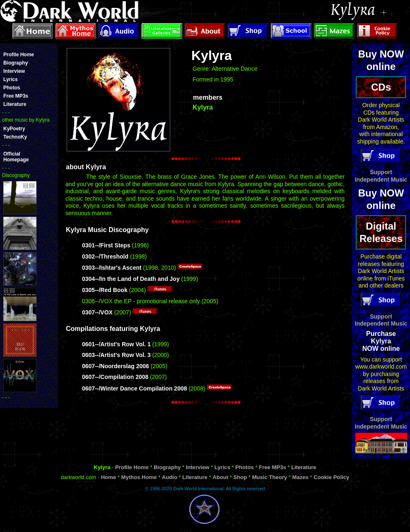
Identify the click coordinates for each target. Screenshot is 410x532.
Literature (15, 104)
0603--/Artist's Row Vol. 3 (116, 355)
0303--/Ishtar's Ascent (112, 268)
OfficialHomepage (16, 157)
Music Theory (270, 477)
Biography (16, 63)
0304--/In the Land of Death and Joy (131, 279)
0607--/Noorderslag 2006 (116, 366)
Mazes (300, 477)
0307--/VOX (97, 312)
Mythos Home (139, 477)
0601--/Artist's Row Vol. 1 (116, 344)
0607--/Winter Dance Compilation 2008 (135, 388)
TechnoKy (15, 137)
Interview (14, 71)
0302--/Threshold (105, 256)
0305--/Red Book (105, 290)
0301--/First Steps (106, 245)
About (220, 477)
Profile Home (19, 55)
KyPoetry (14, 129)
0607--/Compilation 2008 (115, 377)
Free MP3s (16, 96)
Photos (12, 88)
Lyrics (11, 79)
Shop (240, 477)
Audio (170, 477)
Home (109, 477)
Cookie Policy (331, 477)
